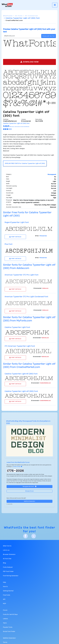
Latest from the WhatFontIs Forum (18, 462)
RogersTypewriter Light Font (17, 222)
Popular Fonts (8, 627)
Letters (5, 619)
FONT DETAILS (15, 237)
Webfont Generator (30, 501)
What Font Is (7, 546)
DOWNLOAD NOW (29, 62)
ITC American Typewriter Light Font (20, 346)
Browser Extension (9, 554)
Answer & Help (18, 467)
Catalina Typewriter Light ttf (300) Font (21, 374)
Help (4, 582)
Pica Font (8, 244)
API (4, 599)
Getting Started (8, 591)
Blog (4, 563)
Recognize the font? (30, 486)
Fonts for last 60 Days (10, 614)
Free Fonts (7, 595)
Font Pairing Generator (11, 576)
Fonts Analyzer (8, 567)
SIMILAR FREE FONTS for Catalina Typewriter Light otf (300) (25, 163)
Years (5, 623)
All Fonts (19, 16)
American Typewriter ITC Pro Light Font (21, 275)
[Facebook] (25, 536)
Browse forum (30, 491)
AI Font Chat (7, 559)
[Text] (22, 36)
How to (5, 587)
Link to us (6, 550)
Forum (5, 610)
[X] (34, 536)
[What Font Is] (7, 5)
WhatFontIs (8, 16)
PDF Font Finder (8, 571)
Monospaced (52, 175)
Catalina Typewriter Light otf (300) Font (21, 391)
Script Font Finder (9, 632)
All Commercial (31, 16)
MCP (4, 604)
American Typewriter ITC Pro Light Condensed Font (26, 297)
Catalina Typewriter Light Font (17, 327)
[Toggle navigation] (55, 5)
